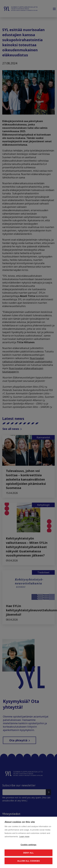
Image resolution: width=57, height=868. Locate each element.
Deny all (28, 853)
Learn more (24, 837)
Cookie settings (29, 845)
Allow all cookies (28, 861)
